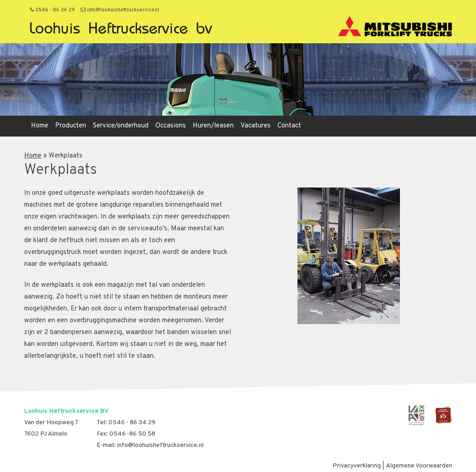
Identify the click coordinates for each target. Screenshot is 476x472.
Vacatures (256, 126)
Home (40, 126)
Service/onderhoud (121, 126)
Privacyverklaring (357, 466)
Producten (71, 126)
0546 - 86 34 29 (52, 10)
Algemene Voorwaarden (419, 466)
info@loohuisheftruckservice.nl (120, 10)
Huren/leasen (213, 126)
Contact (289, 126)
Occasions (171, 126)
